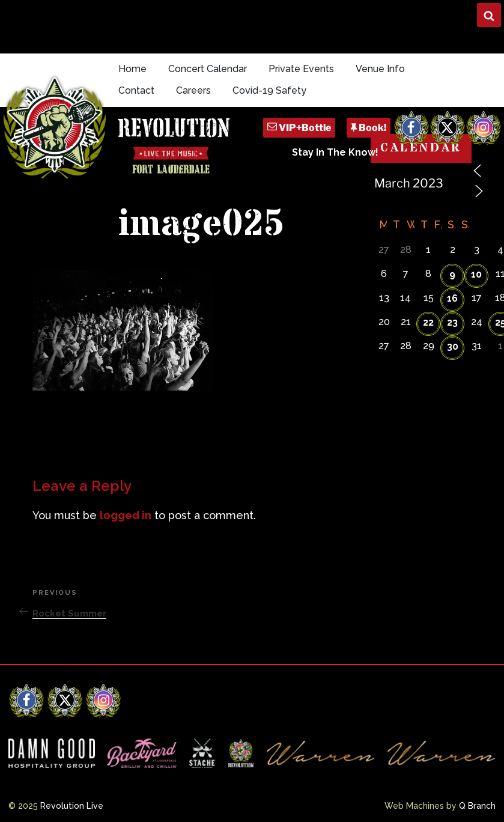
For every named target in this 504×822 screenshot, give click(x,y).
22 (428, 322)
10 (476, 274)
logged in (126, 515)
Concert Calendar (208, 69)
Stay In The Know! (335, 152)
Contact (136, 90)
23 (452, 322)
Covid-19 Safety (269, 90)
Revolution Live (72, 806)
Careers (193, 90)
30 (453, 346)
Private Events (301, 69)
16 (452, 298)
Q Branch (477, 806)
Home (132, 69)
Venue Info (380, 69)
